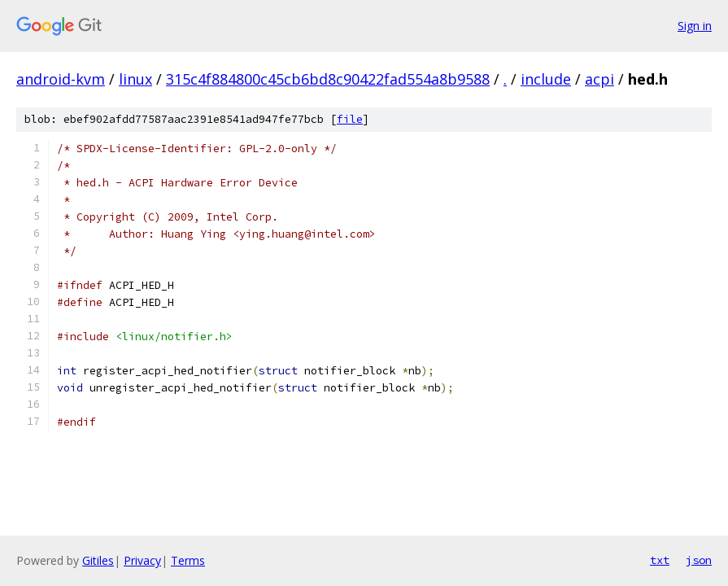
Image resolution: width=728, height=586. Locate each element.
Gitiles (98, 560)
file (350, 119)
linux (135, 79)
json (699, 560)
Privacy (142, 560)
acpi (599, 79)
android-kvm (61, 79)
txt (660, 560)
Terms (188, 560)
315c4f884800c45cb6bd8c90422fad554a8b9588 (328, 79)
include (546, 79)
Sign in (695, 26)
